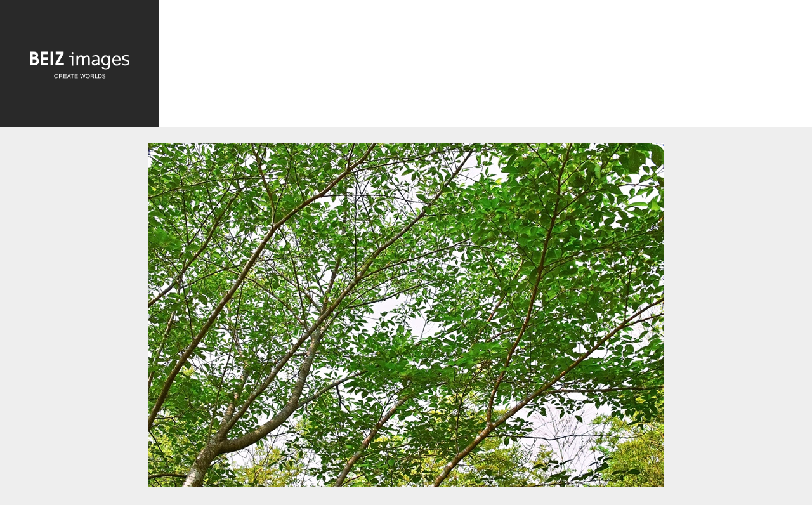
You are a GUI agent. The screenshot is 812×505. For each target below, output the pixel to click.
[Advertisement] (485, 67)
